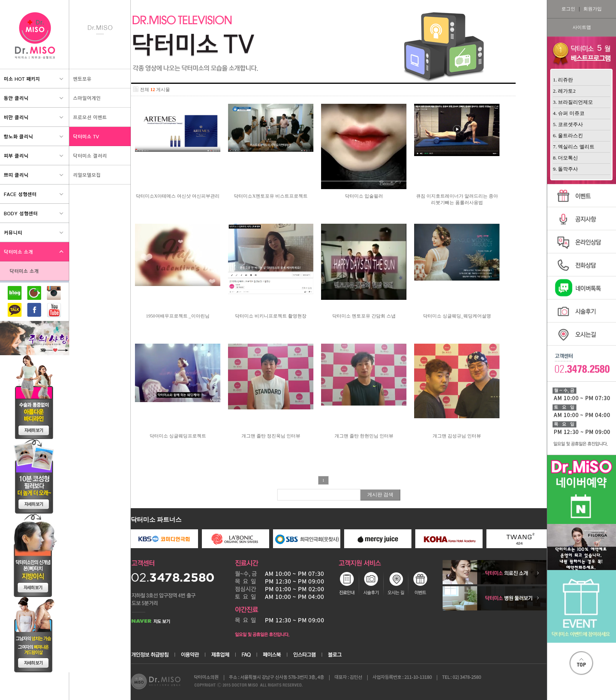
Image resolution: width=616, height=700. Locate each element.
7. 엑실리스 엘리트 (574, 147)
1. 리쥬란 (563, 80)
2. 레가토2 (564, 91)
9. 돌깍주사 (565, 169)
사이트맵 (582, 27)
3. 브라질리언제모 (573, 102)
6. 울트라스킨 (568, 136)
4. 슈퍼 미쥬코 (569, 113)
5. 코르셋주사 (568, 124)
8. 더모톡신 (565, 158)
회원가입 (593, 9)
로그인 (568, 9)
